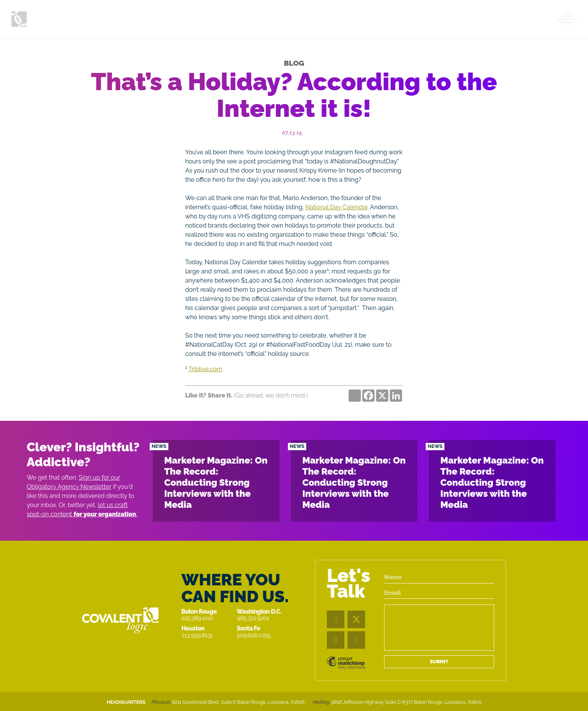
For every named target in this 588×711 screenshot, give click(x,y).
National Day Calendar (337, 207)
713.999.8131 (197, 635)
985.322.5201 (253, 618)
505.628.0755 (254, 635)
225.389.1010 (197, 618)
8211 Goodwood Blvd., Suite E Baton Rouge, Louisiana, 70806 (238, 702)
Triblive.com (205, 369)
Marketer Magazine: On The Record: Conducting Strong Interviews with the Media (216, 482)
